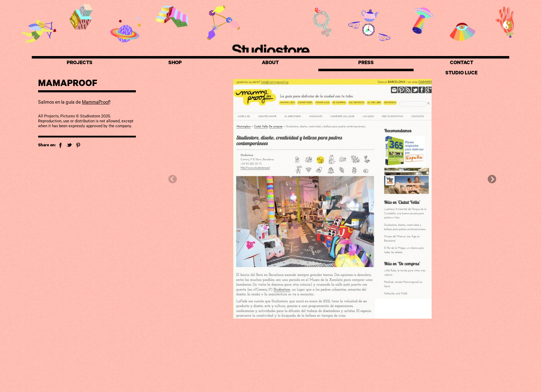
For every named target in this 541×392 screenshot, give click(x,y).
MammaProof (96, 103)
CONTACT (462, 63)
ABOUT (270, 63)
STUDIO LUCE (461, 74)
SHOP (175, 63)
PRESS (366, 63)
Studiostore (270, 50)
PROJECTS (80, 63)
